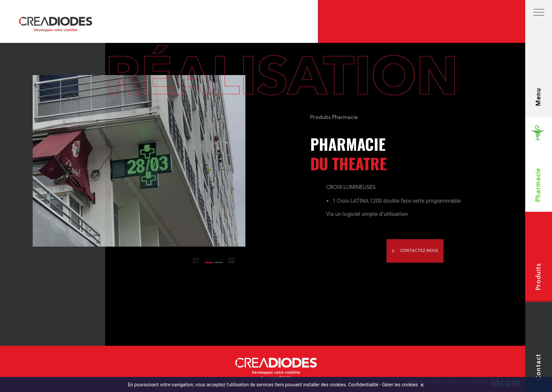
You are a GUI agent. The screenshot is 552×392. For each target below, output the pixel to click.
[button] (87, 261)
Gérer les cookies (400, 385)
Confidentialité (363, 385)
